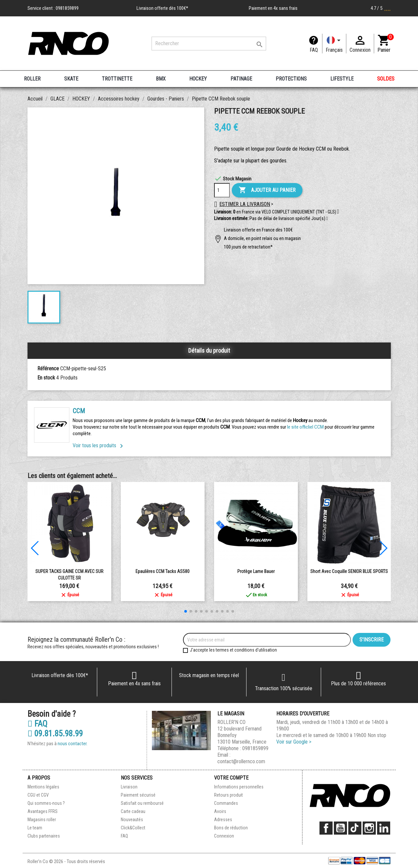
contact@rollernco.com (241, 761)
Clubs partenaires (44, 836)
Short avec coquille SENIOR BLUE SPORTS (349, 571)
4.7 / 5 (381, 8)
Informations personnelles (239, 787)
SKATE (71, 79)
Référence (48, 369)
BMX (161, 79)
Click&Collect (133, 828)
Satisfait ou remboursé (142, 803)
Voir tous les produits (99, 445)
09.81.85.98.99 (55, 734)
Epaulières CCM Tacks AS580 (163, 571)
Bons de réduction (231, 828)
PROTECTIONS (291, 79)
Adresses (223, 820)
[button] (327, 219)
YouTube (340, 828)
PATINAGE (241, 79)
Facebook (326, 828)
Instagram (369, 828)
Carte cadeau (133, 811)
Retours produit (228, 795)
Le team (35, 828)
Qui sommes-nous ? (46, 803)
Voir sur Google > (294, 742)
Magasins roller (42, 820)
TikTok (355, 828)
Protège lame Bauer (256, 571)
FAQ (314, 50)
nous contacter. (73, 744)
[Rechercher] (209, 44)
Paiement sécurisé (138, 795)
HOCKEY (198, 79)
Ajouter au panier (267, 190)
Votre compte (231, 778)
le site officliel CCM (305, 427)
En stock (46, 378)
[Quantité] (222, 190)
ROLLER (32, 79)
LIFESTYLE (342, 79)
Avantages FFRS (43, 811)
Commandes (226, 803)
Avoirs (220, 811)
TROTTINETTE (117, 79)
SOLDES (386, 79)
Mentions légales (43, 787)
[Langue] (334, 44)
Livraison (129, 787)
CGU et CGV (38, 795)
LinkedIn (384, 828)
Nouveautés (132, 820)
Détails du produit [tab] (209, 351)
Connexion (224, 836)
